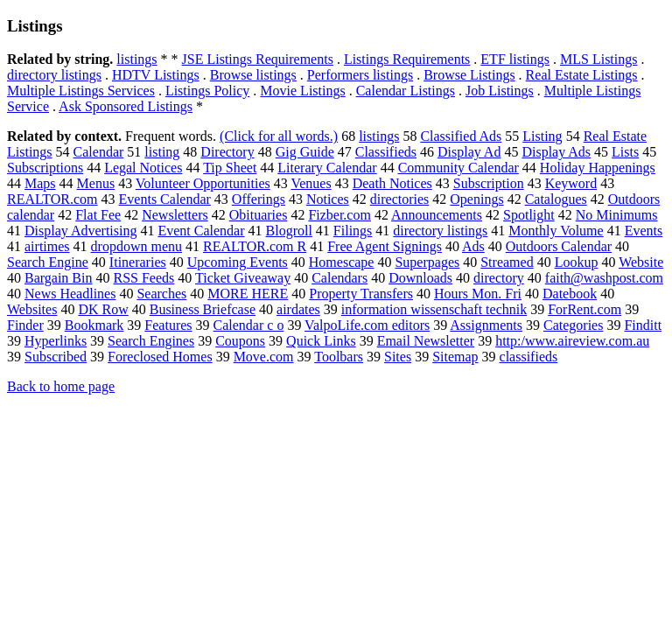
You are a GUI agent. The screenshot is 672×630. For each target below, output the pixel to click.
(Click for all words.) (279, 136)
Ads (473, 246)
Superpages (427, 262)
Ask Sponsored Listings (126, 106)
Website (641, 262)
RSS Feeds (143, 278)
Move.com (264, 357)
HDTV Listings (156, 75)
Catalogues (556, 199)
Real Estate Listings (582, 75)
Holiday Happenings (598, 168)
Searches (161, 294)
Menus (96, 183)
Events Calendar (165, 199)
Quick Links (321, 341)
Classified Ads (461, 136)
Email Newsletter (426, 341)
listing (162, 152)
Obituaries (259, 215)
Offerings (259, 199)
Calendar (99, 152)
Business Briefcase (203, 309)
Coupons (240, 341)
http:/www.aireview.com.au (572, 341)
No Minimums (617, 215)
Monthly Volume (556, 231)
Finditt (643, 325)
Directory (227, 152)
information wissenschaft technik (434, 309)
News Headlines (70, 294)
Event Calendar (201, 231)
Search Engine (48, 262)
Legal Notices (143, 168)
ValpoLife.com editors (367, 325)
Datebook (570, 294)
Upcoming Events (238, 262)
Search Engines (151, 341)
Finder (25, 325)
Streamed (507, 262)
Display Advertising (80, 231)
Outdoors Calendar (559, 246)
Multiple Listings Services (81, 91)
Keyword (571, 183)
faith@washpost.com (604, 278)
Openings (476, 199)
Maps (40, 183)
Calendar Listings (406, 91)
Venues (311, 183)
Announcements (437, 215)
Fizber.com (339, 215)
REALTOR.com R (255, 246)
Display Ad (469, 152)
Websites (32, 309)
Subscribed (56, 357)
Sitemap (455, 357)
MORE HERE (248, 294)
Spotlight (529, 215)
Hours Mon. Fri (478, 294)
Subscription (489, 183)
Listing (542, 136)
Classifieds (386, 152)
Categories (573, 325)
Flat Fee (98, 215)
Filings (353, 231)
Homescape (342, 262)
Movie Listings (302, 91)
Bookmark (94, 325)
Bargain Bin (58, 278)
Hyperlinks (56, 341)
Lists (625, 152)
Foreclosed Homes (160, 357)
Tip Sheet (230, 168)
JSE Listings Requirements (258, 59)
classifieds (529, 357)
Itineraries (138, 262)
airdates (298, 309)
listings (136, 59)
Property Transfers (361, 294)
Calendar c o (249, 325)
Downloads (420, 278)
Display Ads (556, 152)
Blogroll (289, 231)
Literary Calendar (327, 168)
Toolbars (339, 357)
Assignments (486, 325)
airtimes (47, 246)
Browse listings (253, 75)
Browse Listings (469, 75)
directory (499, 278)
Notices (328, 199)
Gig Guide (305, 152)
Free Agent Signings (385, 246)
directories (400, 199)
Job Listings (500, 91)
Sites (398, 357)
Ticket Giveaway (243, 278)
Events (644, 231)
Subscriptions (45, 168)
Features (168, 325)
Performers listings (360, 75)
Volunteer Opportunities (203, 183)
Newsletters (175, 215)
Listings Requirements (407, 59)
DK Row (103, 309)
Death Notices (392, 183)
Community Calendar (458, 168)
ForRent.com (584, 309)
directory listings (54, 75)
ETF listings (515, 59)
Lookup (577, 262)
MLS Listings (598, 59)
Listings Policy (207, 91)
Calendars (339, 278)
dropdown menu (136, 246)
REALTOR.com (52, 199)
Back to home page (61, 386)
